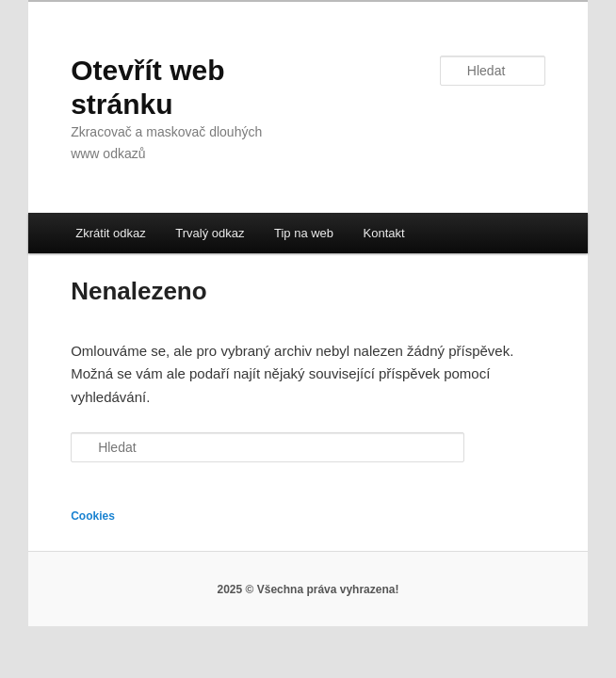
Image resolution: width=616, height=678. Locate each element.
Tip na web (304, 233)
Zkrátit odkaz (110, 233)
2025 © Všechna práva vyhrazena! (308, 589)
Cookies (93, 516)
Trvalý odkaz (210, 233)
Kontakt (384, 233)
